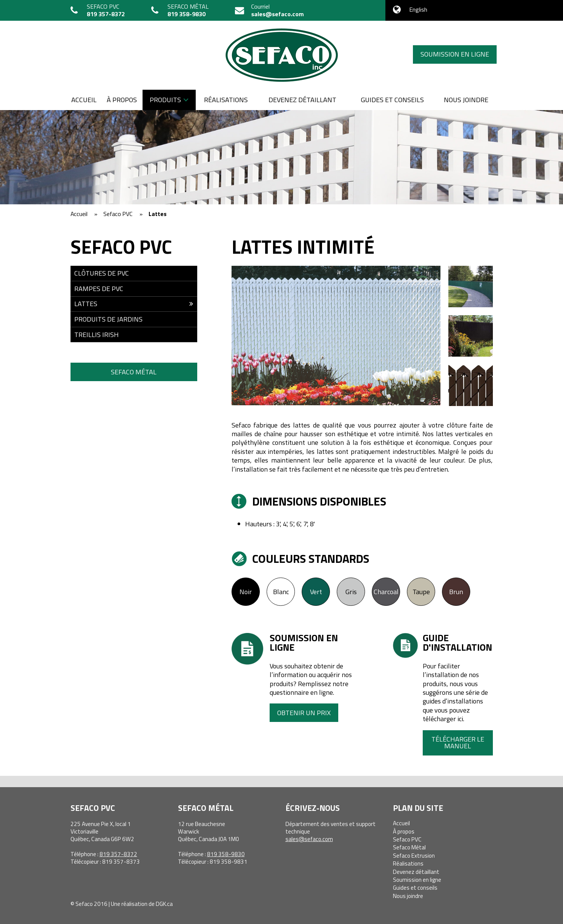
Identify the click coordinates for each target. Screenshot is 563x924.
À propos (122, 100)
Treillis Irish (97, 335)
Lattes (86, 304)
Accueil (84, 100)
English (418, 9)
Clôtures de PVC (102, 273)
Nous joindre (466, 100)
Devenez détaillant (302, 100)
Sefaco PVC (407, 839)
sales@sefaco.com (278, 14)
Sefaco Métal (134, 372)
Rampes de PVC (99, 289)
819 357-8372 (106, 14)
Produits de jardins (108, 319)
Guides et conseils (392, 100)
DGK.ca (164, 904)
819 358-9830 (186, 14)
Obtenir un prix (304, 713)
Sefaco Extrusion (414, 856)
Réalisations (226, 100)
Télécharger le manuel (458, 742)
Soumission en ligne (455, 54)
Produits (165, 100)
